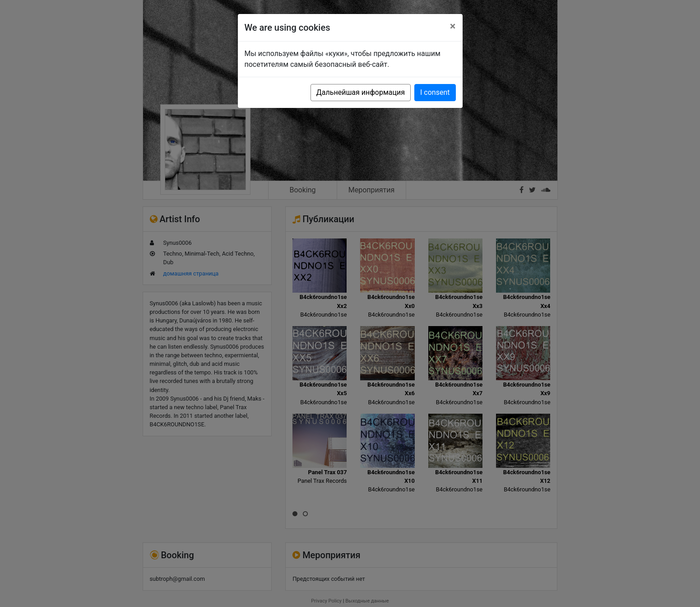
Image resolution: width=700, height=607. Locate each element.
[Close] (453, 26)
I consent (435, 92)
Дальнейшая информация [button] (361, 92)
